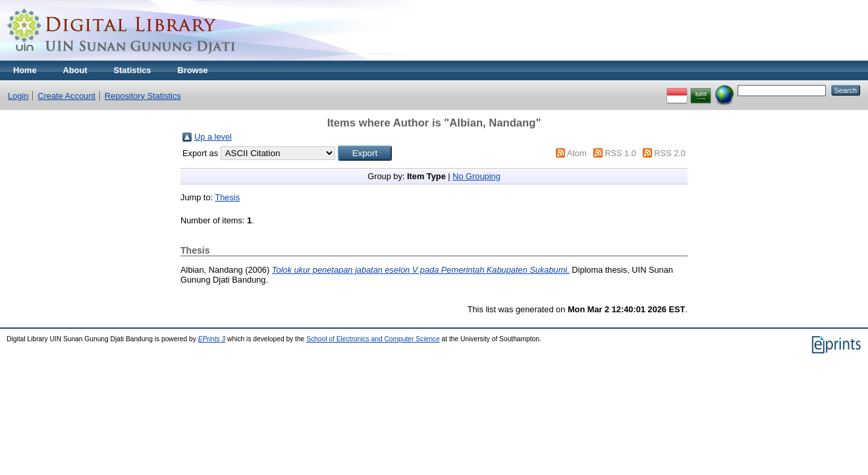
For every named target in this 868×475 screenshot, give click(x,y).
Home (25, 70)
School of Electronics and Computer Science (373, 339)
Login (18, 96)
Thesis (227, 197)
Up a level (213, 137)
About (75, 70)
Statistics (133, 70)
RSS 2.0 (670, 153)
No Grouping (476, 176)
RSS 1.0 (620, 153)
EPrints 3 (212, 339)
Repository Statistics (143, 96)
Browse (192, 70)
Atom (577, 153)
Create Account (67, 96)
